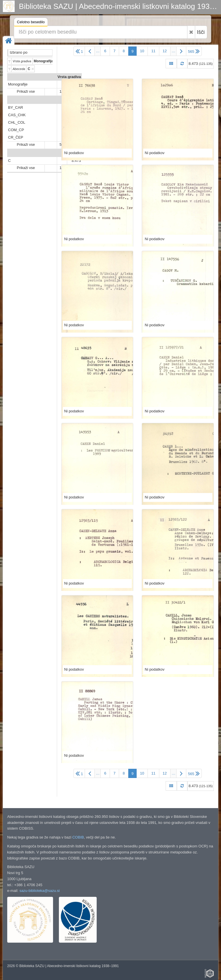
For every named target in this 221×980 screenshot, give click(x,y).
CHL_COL (17, 122)
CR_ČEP (16, 137)
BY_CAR (15, 107)
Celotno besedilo (31, 23)
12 (165, 51)
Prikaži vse (26, 91)
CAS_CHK (17, 115)
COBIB (78, 837)
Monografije (18, 84)
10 (142, 51)
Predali (75, 100)
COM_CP (16, 130)
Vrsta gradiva (69, 77)
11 (153, 51)
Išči (201, 32)
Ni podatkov (74, 153)
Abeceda (73, 153)
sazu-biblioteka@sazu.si (40, 891)
